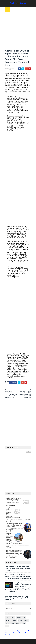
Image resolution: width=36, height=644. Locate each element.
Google (8, 620)
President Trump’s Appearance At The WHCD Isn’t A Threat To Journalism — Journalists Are (13, 500)
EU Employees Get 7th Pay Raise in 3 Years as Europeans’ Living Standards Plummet (17, 598)
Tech (7, 626)
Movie (7, 623)
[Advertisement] (18, 31)
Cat (24, 618)
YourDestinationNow (18, 3)
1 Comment (8, 70)
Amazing (12, 618)
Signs (17, 623)
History (14, 620)
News (6, 383)
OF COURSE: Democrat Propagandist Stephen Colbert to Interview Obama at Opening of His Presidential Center (14, 552)
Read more (13, 505)
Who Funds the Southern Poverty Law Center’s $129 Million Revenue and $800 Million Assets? (14, 525)
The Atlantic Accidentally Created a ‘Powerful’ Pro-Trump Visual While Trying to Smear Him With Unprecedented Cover (18, 576)
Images (26, 620)
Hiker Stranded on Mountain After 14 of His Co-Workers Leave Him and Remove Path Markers (17, 568)
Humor (20, 620)
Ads (7, 618)
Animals (19, 618)
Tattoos (23, 623)
